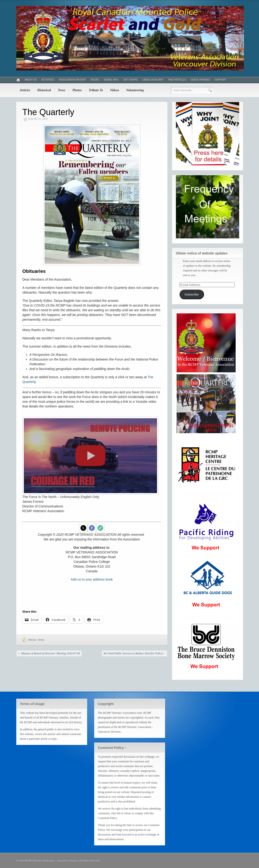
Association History (72, 80)
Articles (25, 90)
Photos (77, 90)
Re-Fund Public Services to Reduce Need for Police (133, 653)
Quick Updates (201, 80)
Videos (115, 90)
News (62, 90)
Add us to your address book (92, 579)
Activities (48, 80)
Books (95, 80)
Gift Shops (130, 80)
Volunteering (135, 90)
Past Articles (177, 80)
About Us (31, 80)
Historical (44, 90)
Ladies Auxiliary (153, 80)
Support (221, 80)
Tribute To (96, 90)
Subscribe (191, 294)
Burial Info (111, 80)
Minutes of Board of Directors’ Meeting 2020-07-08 (51, 653)
